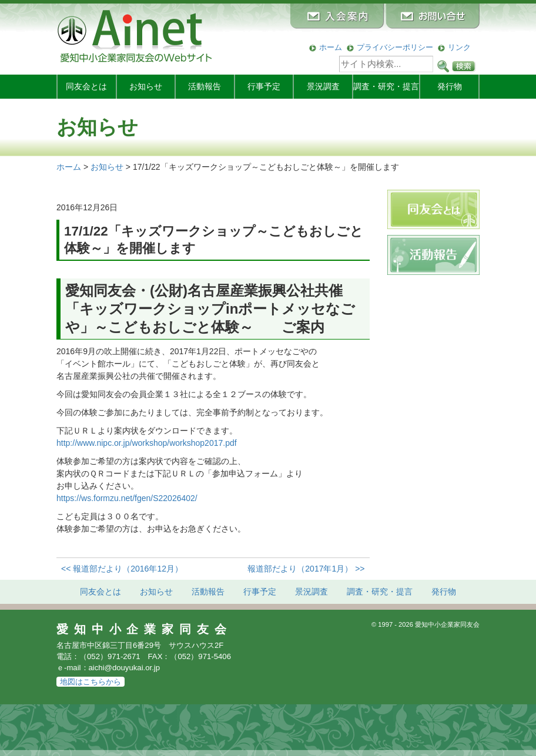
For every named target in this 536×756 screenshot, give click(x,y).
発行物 (450, 86)
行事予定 (264, 86)
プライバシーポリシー (395, 47)
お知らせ (146, 86)
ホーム (331, 47)
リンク (459, 47)
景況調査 (323, 86)
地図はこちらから (91, 682)
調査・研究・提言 (386, 86)
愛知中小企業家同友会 (144, 629)
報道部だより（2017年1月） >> (306, 569)
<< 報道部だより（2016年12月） (122, 569)
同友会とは (86, 86)
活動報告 (205, 86)
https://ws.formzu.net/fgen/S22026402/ (127, 498)
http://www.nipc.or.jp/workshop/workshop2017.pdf (147, 443)
